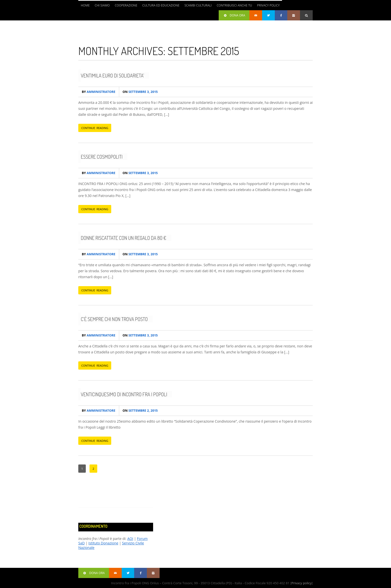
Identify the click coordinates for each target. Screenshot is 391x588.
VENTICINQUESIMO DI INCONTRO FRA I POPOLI (124, 394)
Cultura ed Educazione (161, 5)
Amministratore (99, 92)
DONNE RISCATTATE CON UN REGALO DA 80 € (124, 238)
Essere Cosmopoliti (102, 157)
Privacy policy (301, 583)
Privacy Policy (268, 5)
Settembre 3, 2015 (140, 92)
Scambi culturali (198, 5)
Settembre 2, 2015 (140, 411)
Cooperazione (126, 5)
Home (85, 5)
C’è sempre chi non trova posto (114, 319)
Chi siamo (102, 5)
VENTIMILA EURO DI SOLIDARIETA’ (112, 75)
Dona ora (234, 15)
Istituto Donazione (103, 543)
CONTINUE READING (95, 128)
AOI (130, 539)
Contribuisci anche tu (234, 5)
